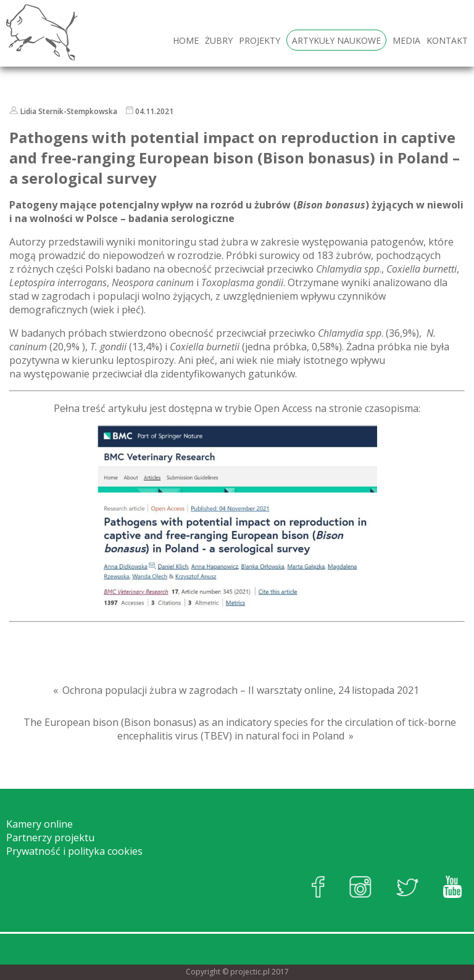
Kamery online (39, 824)
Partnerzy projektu (50, 838)
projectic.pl (250, 972)
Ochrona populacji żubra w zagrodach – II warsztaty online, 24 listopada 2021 (241, 690)
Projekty (260, 40)
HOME (186, 40)
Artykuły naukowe (336, 40)
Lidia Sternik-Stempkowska (69, 111)
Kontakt (447, 40)
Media (406, 40)
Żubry (219, 40)
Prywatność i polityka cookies (74, 851)
